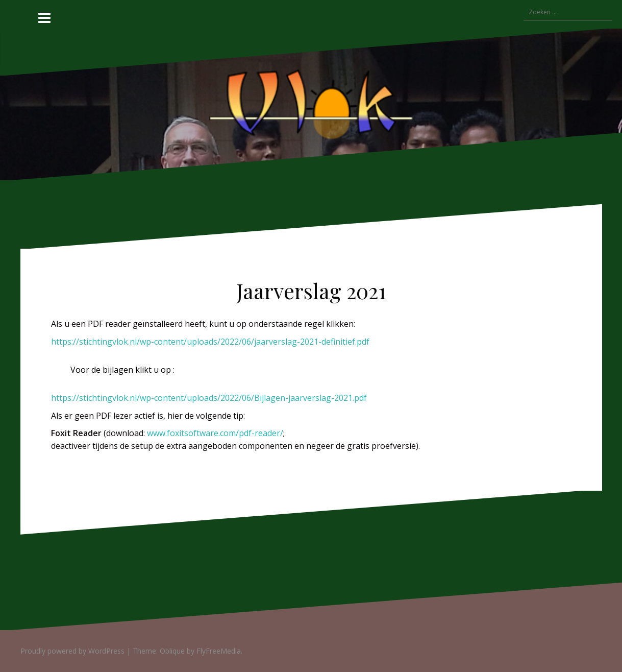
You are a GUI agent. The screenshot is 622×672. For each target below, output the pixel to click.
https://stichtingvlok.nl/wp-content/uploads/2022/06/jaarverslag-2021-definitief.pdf (210, 342)
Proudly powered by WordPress (72, 651)
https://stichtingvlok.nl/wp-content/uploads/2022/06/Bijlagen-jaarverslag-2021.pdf (209, 398)
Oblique (172, 651)
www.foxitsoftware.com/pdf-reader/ (215, 433)
